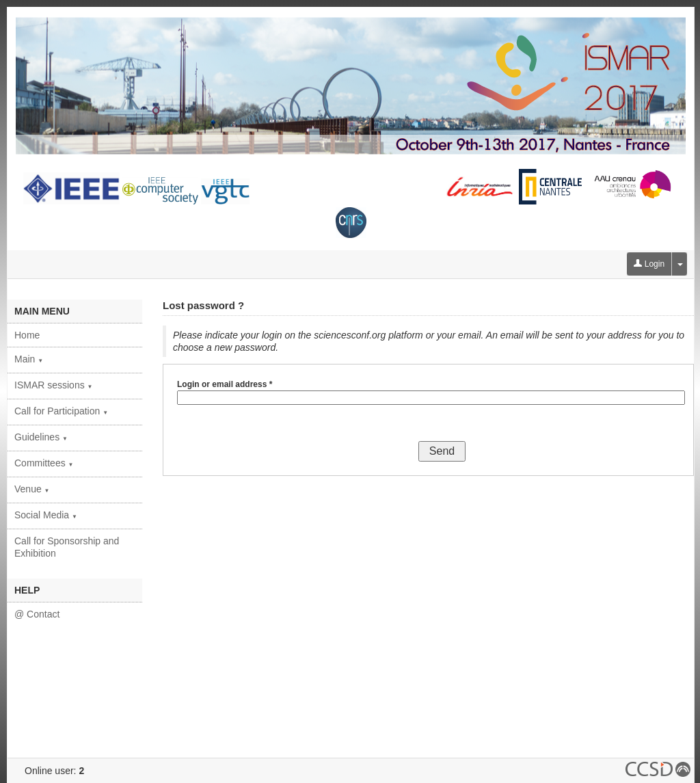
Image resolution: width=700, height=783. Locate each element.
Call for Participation (61, 411)
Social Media (46, 515)
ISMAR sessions (54, 385)
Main (29, 359)
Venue (32, 489)
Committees (44, 463)
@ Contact (37, 614)
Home (27, 335)
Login (649, 264)
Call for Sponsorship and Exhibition (67, 547)
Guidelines (41, 437)
